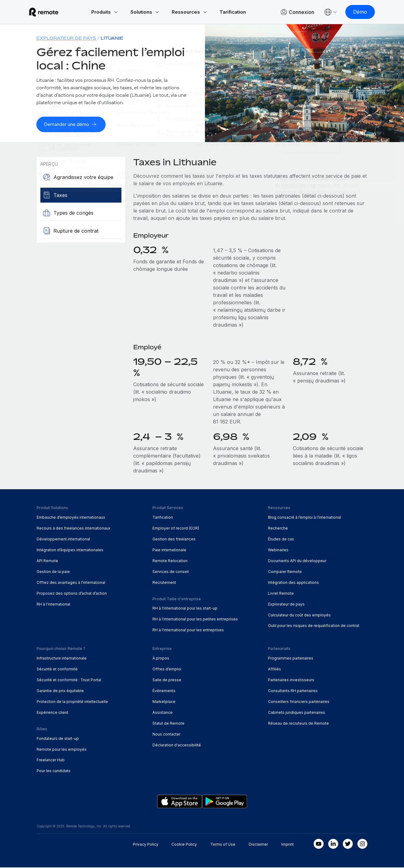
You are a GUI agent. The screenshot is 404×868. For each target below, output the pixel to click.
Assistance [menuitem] (163, 713)
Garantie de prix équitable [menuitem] (60, 691)
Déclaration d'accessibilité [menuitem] (177, 745)
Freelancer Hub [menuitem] (51, 761)
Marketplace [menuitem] (164, 702)
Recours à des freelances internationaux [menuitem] (74, 528)
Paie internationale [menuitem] (169, 550)
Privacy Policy (146, 845)
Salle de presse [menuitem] (167, 680)
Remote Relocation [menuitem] (170, 561)
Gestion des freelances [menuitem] (174, 539)
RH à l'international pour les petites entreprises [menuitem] (195, 620)
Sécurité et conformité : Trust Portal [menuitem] (69, 680)
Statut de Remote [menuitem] (168, 724)
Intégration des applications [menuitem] (293, 583)
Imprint (288, 845)
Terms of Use (223, 845)
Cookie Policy (184, 845)
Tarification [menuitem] (163, 518)
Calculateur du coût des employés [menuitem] (299, 615)
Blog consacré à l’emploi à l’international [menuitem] (304, 518)
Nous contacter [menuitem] (166, 734)
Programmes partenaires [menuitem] (291, 659)
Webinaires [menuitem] (278, 550)
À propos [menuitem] (161, 659)
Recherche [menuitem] (278, 528)
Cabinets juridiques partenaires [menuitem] (297, 713)
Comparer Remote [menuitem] (285, 572)
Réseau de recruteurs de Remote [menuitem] (298, 724)
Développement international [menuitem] (63, 539)
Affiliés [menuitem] (275, 669)
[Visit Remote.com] (51, 12)
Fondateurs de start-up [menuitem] (58, 739)
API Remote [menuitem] (47, 561)
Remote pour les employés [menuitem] (62, 750)
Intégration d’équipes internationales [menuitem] (70, 550)
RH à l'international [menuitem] (53, 604)
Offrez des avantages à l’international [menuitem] (71, 583)
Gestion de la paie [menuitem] (53, 572)
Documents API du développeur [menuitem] (297, 561)
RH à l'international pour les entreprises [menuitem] (188, 631)
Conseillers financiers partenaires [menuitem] (299, 702)
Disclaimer (258, 845)
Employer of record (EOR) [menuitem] (176, 528)
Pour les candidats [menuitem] (54, 771)
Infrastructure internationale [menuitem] (62, 659)
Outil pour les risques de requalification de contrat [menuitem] (314, 626)
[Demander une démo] (73, 125)
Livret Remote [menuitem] (281, 594)
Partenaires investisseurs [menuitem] (291, 680)
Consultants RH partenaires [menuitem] (293, 691)
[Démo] (353, 12)
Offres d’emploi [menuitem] (167, 669)
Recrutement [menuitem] (164, 583)
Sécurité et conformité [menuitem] (57, 669)
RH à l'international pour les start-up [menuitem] (185, 609)
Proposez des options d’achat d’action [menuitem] (72, 594)
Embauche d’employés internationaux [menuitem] (71, 518)
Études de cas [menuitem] (281, 539)
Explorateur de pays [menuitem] (66, 39)
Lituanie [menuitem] (112, 39)
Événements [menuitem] (164, 691)
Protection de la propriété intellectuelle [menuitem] (72, 702)
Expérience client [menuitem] (52, 713)
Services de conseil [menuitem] (171, 572)
